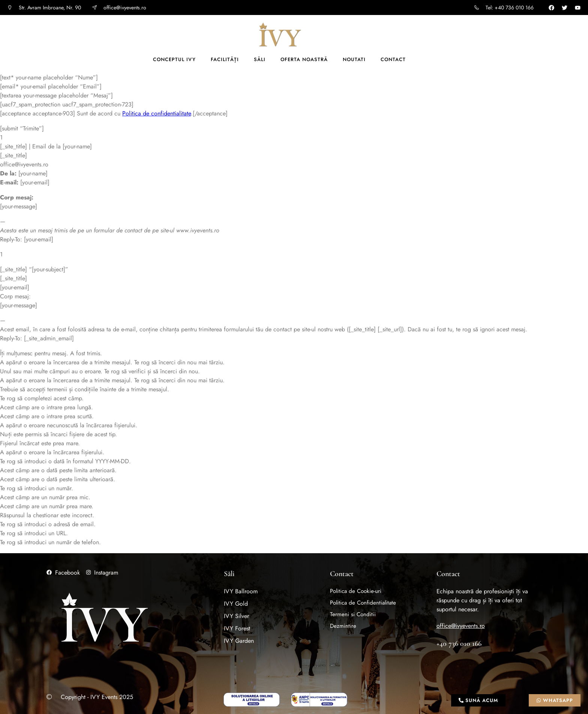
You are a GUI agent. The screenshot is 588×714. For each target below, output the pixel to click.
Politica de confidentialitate (157, 113)
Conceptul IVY (174, 59)
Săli (260, 59)
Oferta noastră (304, 59)
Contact (393, 59)
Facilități (225, 59)
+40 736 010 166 (459, 644)
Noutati (354, 59)
